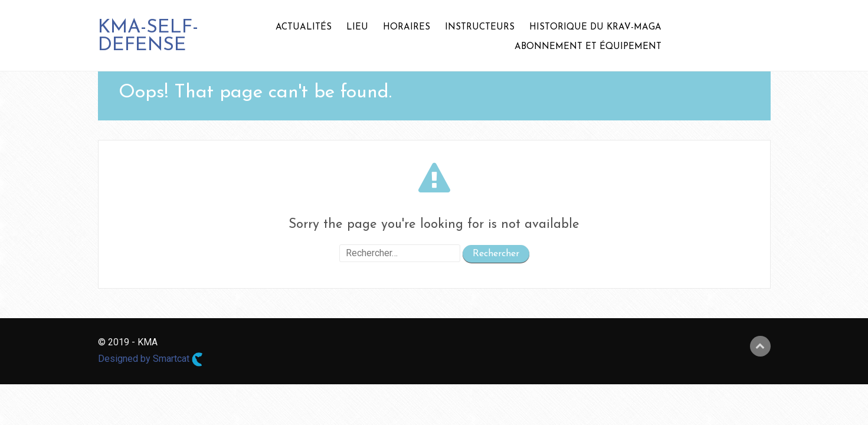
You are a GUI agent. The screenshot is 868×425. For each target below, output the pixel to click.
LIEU (357, 27)
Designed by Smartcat (150, 359)
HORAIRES (407, 27)
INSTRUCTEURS (480, 27)
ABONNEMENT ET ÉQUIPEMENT (588, 47)
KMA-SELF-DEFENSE (148, 37)
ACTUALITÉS (304, 27)
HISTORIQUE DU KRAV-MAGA (595, 27)
